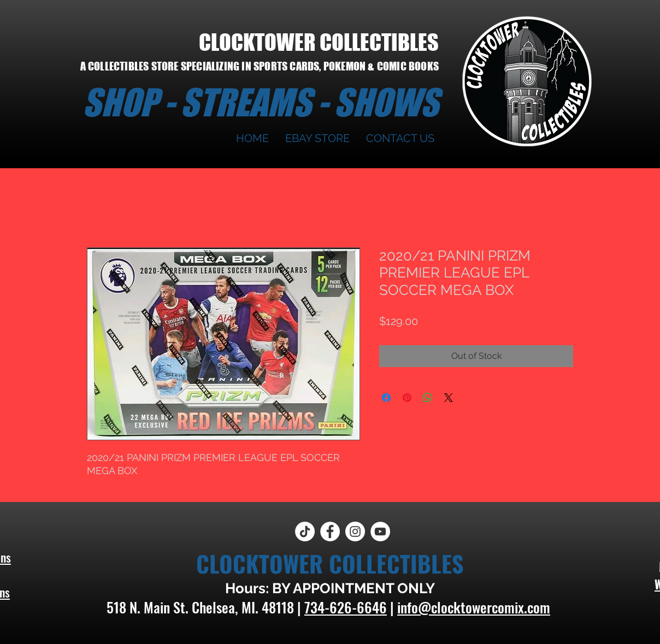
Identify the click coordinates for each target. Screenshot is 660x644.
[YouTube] (380, 531)
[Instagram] (355, 531)
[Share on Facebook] (386, 398)
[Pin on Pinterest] (407, 398)
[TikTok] (305, 531)
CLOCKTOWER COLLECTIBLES (319, 42)
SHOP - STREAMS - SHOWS (261, 102)
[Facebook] (330, 531)
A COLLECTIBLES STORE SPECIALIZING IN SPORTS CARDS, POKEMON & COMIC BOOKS (260, 66)
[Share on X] (449, 398)
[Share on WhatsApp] (428, 398)
